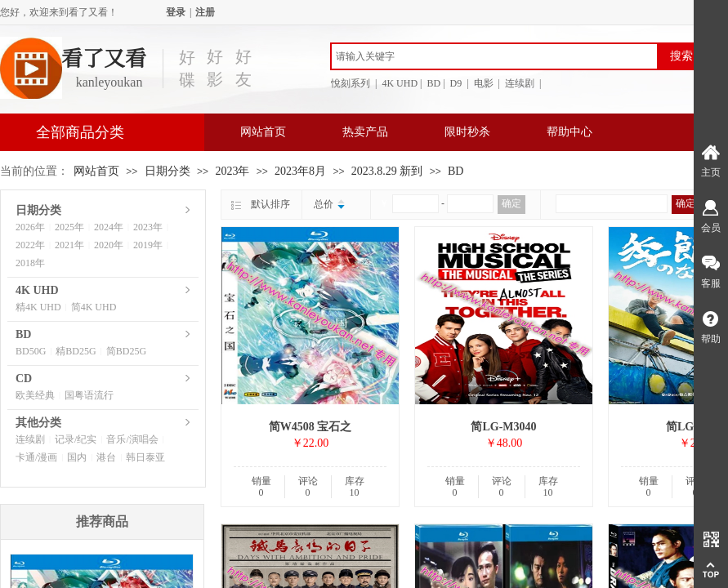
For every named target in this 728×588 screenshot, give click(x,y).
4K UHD (37, 290)
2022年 (30, 245)
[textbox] (494, 56)
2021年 (69, 245)
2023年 (232, 171)
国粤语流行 (89, 395)
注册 (205, 12)
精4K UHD (38, 307)
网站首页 (263, 132)
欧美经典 (35, 395)
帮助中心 (569, 132)
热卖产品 (365, 132)
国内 (77, 457)
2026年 (30, 227)
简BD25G (126, 351)
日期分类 (167, 171)
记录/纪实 (76, 439)
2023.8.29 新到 (387, 171)
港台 (106, 457)
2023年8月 (300, 171)
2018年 (30, 263)
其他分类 (38, 423)
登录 (176, 12)
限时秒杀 (467, 132)
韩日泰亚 (145, 457)
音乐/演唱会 (132, 439)
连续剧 (30, 439)
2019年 (148, 245)
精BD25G (76, 351)
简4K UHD (94, 307)
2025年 (69, 227)
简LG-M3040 (503, 427)
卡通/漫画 (36, 457)
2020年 (109, 245)
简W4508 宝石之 (310, 427)
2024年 (109, 227)
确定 (511, 203)
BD (456, 171)
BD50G (31, 351)
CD (24, 379)
